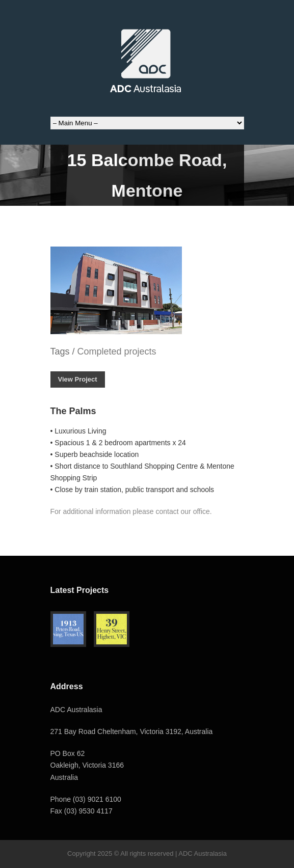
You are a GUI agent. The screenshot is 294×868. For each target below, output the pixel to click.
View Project (78, 379)
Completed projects (117, 351)
